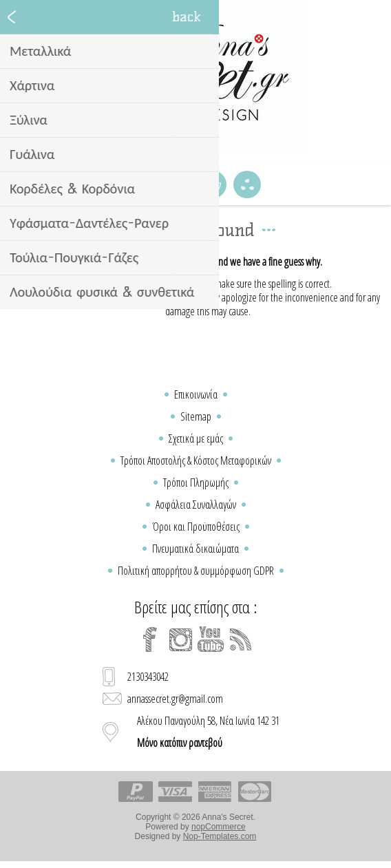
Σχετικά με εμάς (196, 438)
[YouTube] (211, 639)
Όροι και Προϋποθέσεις (196, 527)
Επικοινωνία (196, 394)
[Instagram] (180, 639)
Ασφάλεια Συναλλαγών (196, 505)
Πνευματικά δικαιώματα (195, 549)
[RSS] (241, 639)
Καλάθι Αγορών (213, 184)
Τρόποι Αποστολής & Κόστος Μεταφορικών (196, 461)
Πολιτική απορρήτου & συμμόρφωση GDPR (196, 571)
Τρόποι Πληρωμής (196, 483)
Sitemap (196, 416)
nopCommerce (219, 827)
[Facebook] (150, 639)
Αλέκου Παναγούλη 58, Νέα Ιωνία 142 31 (208, 732)
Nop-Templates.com (220, 836)
